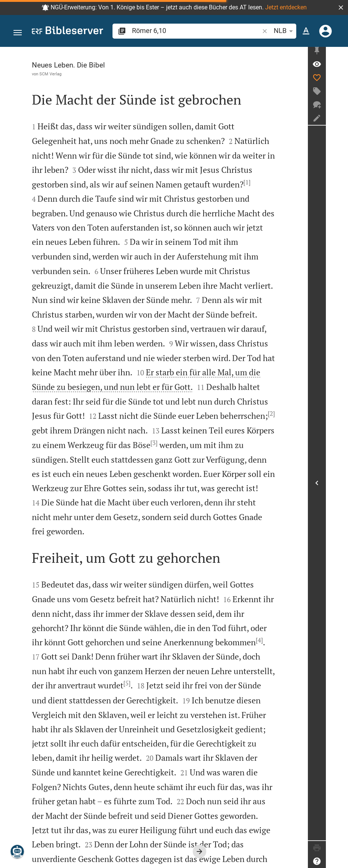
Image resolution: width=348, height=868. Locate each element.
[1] (123, 182)
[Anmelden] (325, 31)
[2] (237, 385)
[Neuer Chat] (339, 108)
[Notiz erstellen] (339, 121)
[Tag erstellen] (339, 94)
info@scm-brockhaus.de (157, 857)
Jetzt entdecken (286, 7)
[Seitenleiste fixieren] (339, 54)
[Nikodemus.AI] (17, 852)
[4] (128, 597)
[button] (341, 7)
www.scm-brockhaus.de (66, 857)
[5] (217, 626)
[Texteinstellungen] (306, 31)
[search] (196, 31)
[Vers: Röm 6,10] (339, 67)
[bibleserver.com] (67, 32)
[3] (118, 414)
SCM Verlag (50, 74)
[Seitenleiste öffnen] (339, 484)
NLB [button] (285, 31)
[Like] (339, 81)
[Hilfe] (339, 861)
